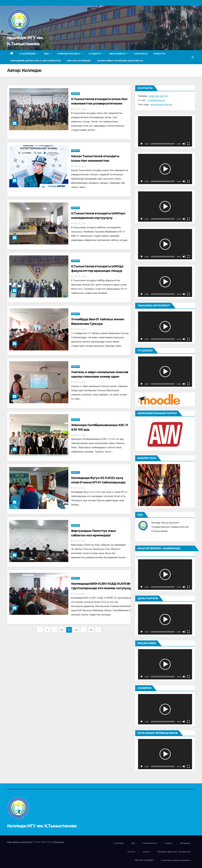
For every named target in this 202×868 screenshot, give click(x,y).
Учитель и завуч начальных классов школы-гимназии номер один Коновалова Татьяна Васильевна (100, 377)
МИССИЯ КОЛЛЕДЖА (79, 61)
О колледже (29, 54)
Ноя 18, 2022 (80, 166)
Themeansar (59, 842)
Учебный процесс (70, 54)
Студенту (96, 54)
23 (62, 630)
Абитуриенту (119, 54)
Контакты (141, 54)
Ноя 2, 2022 (80, 594)
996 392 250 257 (159, 96)
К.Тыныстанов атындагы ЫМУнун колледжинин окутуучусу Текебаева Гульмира (98, 218)
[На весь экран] (188, 144)
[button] (193, 57)
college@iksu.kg (156, 100)
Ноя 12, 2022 (80, 329)
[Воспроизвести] (142, 144)
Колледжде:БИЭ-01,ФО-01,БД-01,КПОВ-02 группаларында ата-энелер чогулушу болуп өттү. (103, 588)
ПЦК (47, 54)
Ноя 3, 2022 (80, 382)
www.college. (157, 104)
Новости (159, 54)
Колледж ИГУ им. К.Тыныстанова (42, 826)
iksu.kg (168, 104)
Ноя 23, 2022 (80, 109)
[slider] (163, 181)
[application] (165, 131)
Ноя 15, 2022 (80, 223)
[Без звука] (184, 144)
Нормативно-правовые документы (120, 61)
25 (76, 630)
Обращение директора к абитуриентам (35, 61)
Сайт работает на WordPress (20, 842)
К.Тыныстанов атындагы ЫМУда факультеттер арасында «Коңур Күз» (97, 271)
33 (91, 630)
